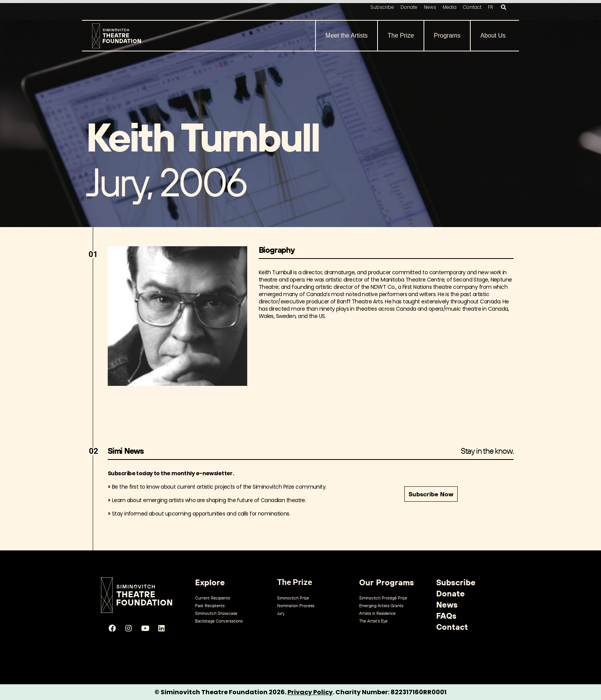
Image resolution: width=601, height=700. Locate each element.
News (430, 7)
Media (450, 7)
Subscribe (382, 7)
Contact (472, 7)
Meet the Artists (346, 35)
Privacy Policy (310, 692)
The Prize (401, 35)
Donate (409, 7)
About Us (493, 35)
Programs (447, 35)
